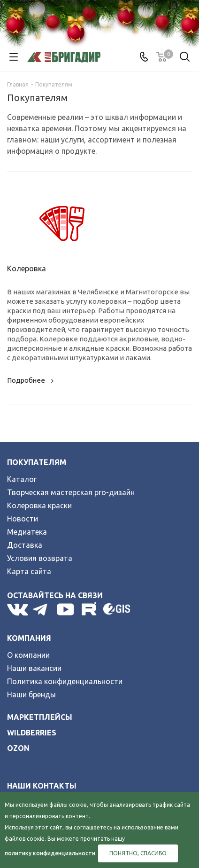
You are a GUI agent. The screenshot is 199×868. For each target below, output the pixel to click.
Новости (23, 519)
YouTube (66, 609)
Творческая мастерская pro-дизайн (71, 492)
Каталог (22, 479)
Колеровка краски (39, 505)
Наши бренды (31, 694)
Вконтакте (18, 609)
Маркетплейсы (40, 717)
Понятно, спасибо (138, 853)
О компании (28, 655)
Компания (29, 638)
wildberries (32, 733)
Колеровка (27, 268)
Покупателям (37, 462)
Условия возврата (40, 558)
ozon (18, 748)
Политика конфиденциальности (65, 681)
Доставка (25, 545)
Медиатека (27, 532)
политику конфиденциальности (50, 853)
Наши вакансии (34, 668)
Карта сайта (29, 571)
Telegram (42, 609)
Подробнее (32, 380)
